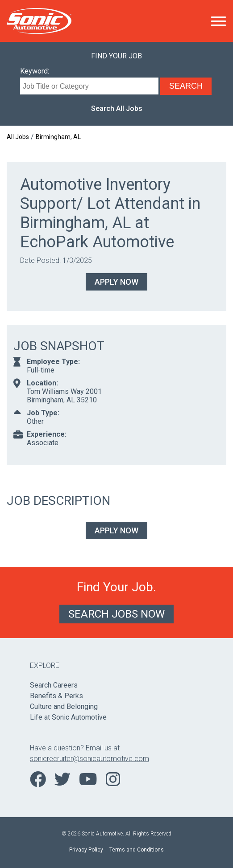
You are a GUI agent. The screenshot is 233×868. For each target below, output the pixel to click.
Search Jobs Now (116, 614)
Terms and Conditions (137, 850)
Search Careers (54, 685)
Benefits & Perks (56, 696)
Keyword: (35, 71)
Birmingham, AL (58, 137)
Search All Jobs (117, 108)
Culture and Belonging (64, 706)
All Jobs (18, 137)
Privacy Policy (86, 850)
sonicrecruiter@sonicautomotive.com (89, 759)
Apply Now (116, 282)
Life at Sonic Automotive (68, 717)
